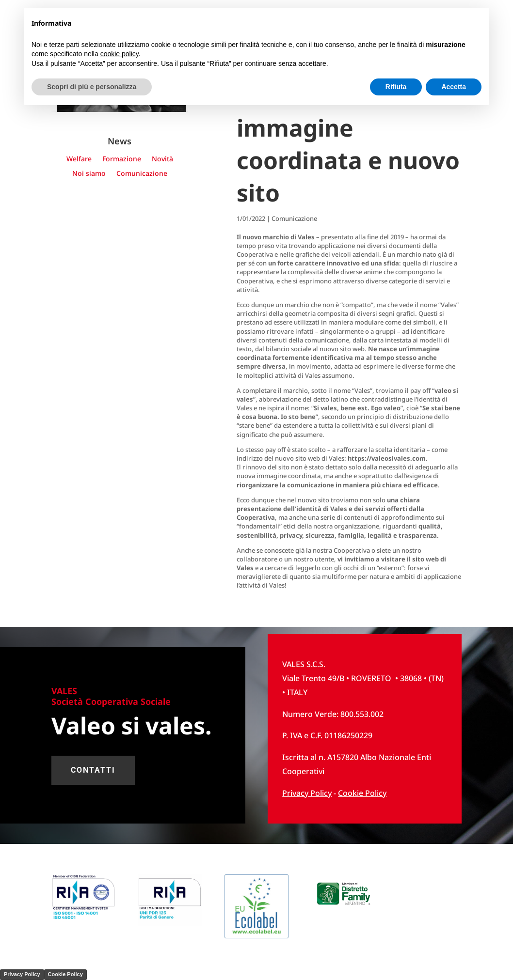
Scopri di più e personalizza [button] (92, 87)
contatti (93, 770)
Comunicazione (142, 174)
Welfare (79, 159)
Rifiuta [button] (396, 87)
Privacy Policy (22, 974)
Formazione (122, 159)
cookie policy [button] (120, 54)
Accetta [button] (454, 87)
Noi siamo (89, 174)
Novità (162, 159)
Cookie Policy (362, 793)
